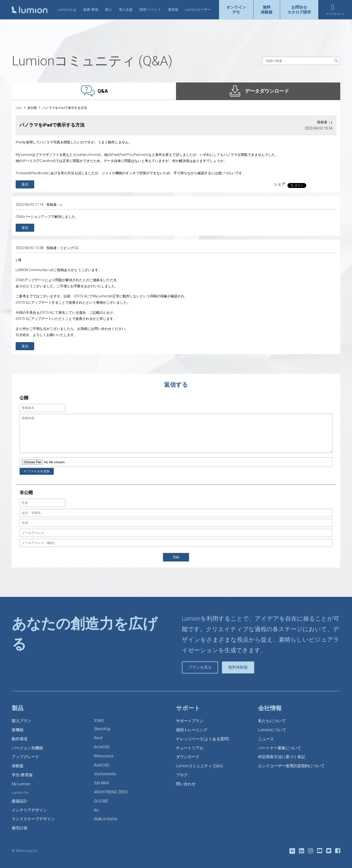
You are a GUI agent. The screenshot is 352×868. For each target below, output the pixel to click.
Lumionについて (272, 730)
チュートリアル (190, 748)
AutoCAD (102, 765)
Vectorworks (105, 774)
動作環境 (20, 739)
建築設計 (20, 801)
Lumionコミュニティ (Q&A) (199, 766)
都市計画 (20, 828)
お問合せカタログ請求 (299, 10)
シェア (280, 184)
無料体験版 (267, 10)
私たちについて (272, 721)
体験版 (18, 766)
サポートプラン (190, 721)
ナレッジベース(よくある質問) (203, 739)
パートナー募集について (280, 748)
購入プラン (22, 721)
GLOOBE (101, 801)
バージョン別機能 (27, 748)
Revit (98, 738)
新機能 (18, 730)
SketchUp (102, 729)
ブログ (182, 775)
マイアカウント (335, 14)
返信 (25, 184)
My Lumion (21, 784)
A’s (96, 810)
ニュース (266, 739)
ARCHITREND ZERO (111, 792)
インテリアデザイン (29, 810)
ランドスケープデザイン (33, 819)
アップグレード (25, 757)
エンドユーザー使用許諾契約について (291, 766)
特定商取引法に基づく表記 (282, 757)
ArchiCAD (102, 747)
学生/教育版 (22, 775)
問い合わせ (186, 784)
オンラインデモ (236, 10)
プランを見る (200, 667)
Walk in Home (106, 819)
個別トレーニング (192, 730)
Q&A (19, 108)
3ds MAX (102, 783)
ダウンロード (188, 757)
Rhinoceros (104, 756)
